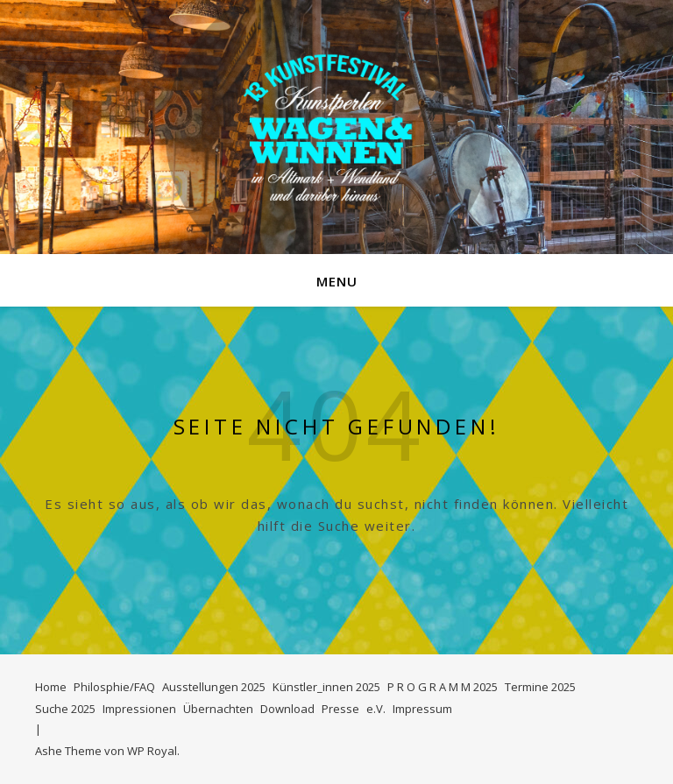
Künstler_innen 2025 (326, 687)
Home (51, 687)
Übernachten (218, 709)
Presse (340, 709)
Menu (337, 281)
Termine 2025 (540, 687)
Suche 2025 (65, 709)
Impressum (422, 709)
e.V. (376, 709)
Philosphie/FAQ (114, 687)
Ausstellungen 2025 (214, 687)
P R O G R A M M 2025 (443, 687)
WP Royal (152, 751)
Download (287, 709)
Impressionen (139, 709)
